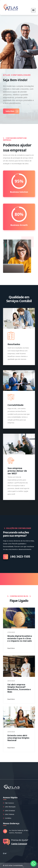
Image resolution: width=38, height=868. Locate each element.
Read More (12, 648)
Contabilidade (16, 405)
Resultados (14, 344)
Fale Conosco (8, 803)
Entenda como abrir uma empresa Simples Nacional (18, 738)
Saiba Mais (12, 111)
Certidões (7, 818)
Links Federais (9, 814)
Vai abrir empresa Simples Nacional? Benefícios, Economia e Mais (19, 688)
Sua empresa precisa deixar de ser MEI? (17, 471)
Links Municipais (9, 807)
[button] (34, 864)
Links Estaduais (9, 811)
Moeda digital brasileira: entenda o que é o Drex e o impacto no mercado (20, 638)
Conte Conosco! (19, 844)
